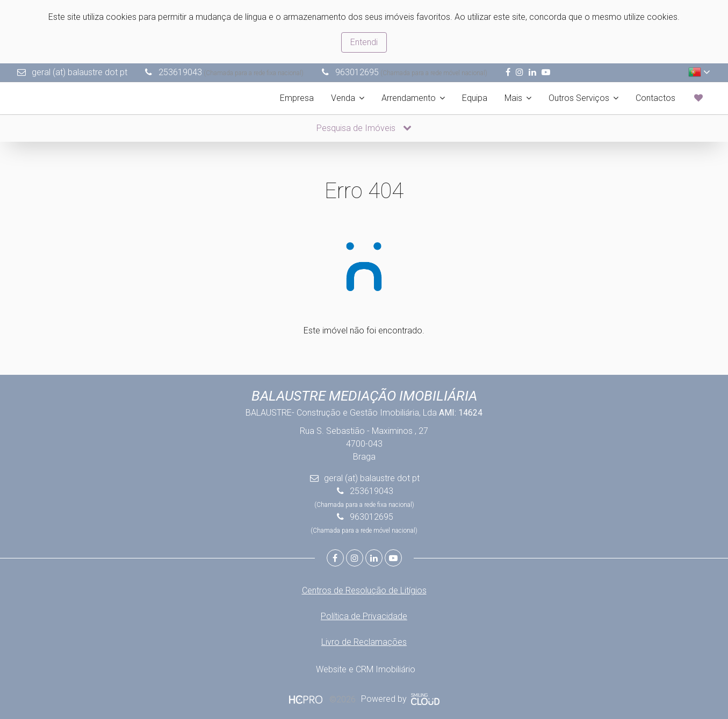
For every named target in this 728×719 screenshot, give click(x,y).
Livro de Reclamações (364, 642)
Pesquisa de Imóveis (364, 128)
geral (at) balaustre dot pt (80, 72)
